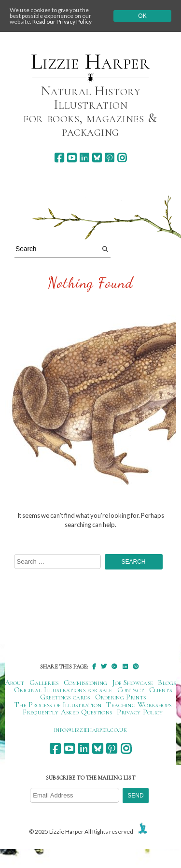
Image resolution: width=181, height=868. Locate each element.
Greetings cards (65, 697)
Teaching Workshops (139, 705)
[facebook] (59, 158)
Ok (142, 16)
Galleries (44, 683)
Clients (160, 690)
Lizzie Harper (90, 62)
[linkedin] (84, 158)
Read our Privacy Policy (62, 21)
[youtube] (72, 158)
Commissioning (86, 683)
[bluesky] (97, 158)
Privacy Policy (140, 712)
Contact (131, 690)
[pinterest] (109, 158)
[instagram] (122, 158)
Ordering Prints (121, 697)
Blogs (167, 683)
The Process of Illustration (58, 705)
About (15, 683)
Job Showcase (133, 683)
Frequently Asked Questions (67, 712)
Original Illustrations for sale (63, 690)
